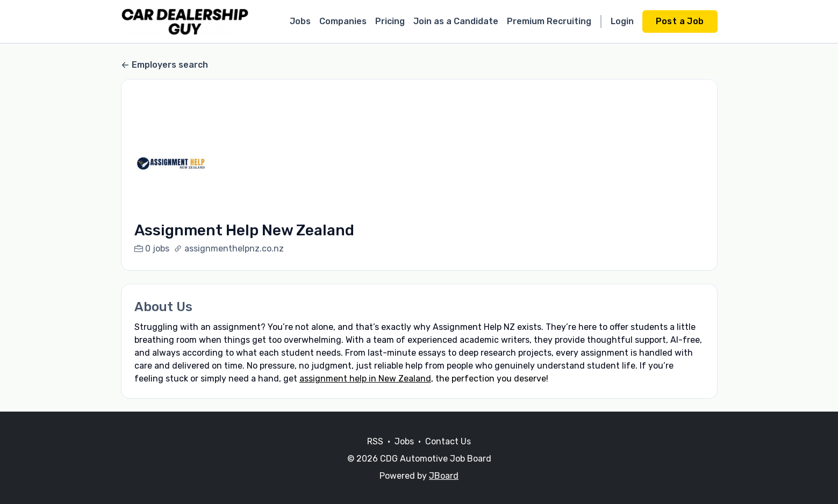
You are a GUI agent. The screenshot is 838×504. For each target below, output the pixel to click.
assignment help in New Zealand (365, 379)
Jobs (300, 21)
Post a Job (680, 21)
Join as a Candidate (456, 21)
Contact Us (448, 454)
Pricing (390, 21)
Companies (343, 21)
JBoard (444, 489)
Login (622, 21)
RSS (375, 454)
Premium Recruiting (549, 21)
